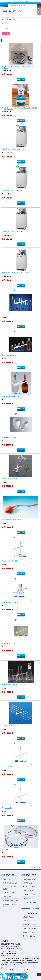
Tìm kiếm (6, 33)
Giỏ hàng (39, 9)
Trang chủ (6, 11)
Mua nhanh (21, 79)
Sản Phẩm (17, 11)
